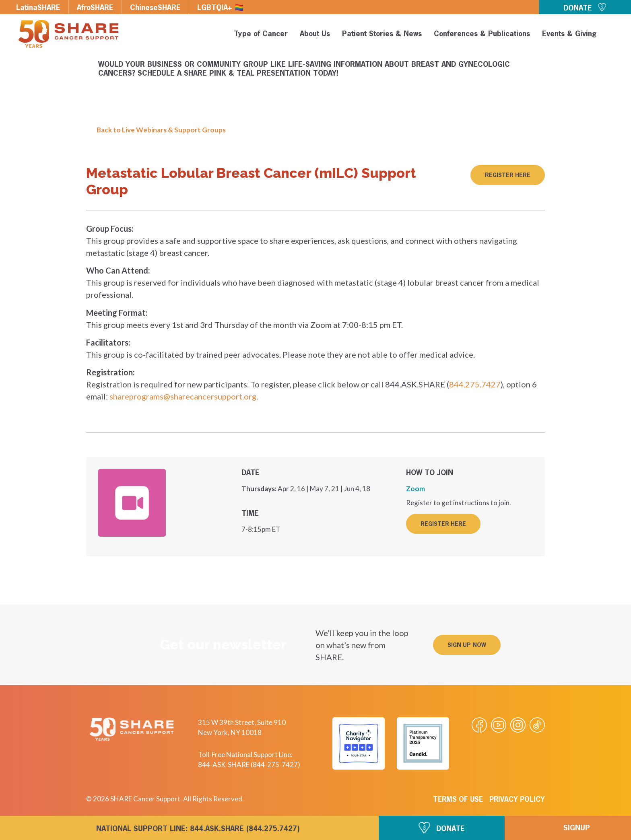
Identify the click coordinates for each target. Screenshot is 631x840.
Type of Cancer (261, 34)
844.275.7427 (475, 384)
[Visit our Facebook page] (479, 725)
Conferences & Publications (482, 34)
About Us (315, 34)
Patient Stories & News (382, 34)
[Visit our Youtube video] (499, 725)
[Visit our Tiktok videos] (537, 725)
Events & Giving (569, 34)
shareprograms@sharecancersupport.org (183, 396)
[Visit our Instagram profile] (518, 725)
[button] (612, 35)
